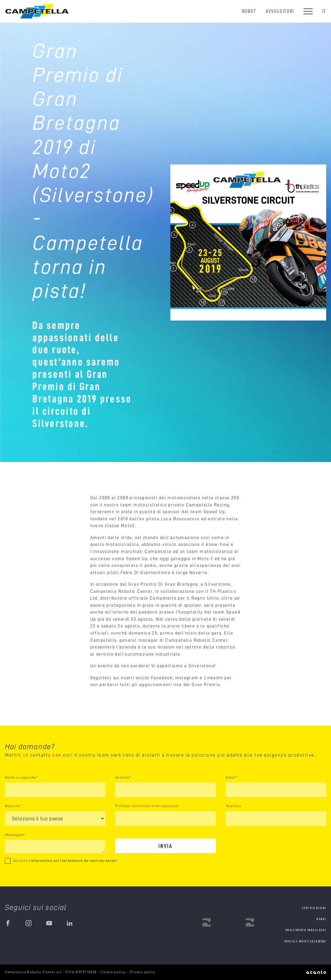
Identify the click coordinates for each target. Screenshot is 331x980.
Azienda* (123, 777)
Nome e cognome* (22, 777)
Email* (232, 777)
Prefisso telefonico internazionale (147, 806)
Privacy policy (143, 972)
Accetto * (66, 861)
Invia (165, 846)
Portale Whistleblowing (305, 941)
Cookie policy (114, 972)
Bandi (321, 919)
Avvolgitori (280, 11)
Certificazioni (314, 908)
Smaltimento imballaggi (306, 930)
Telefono (234, 806)
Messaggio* (15, 835)
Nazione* (13, 806)
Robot (249, 11)
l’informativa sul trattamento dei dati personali (73, 861)
